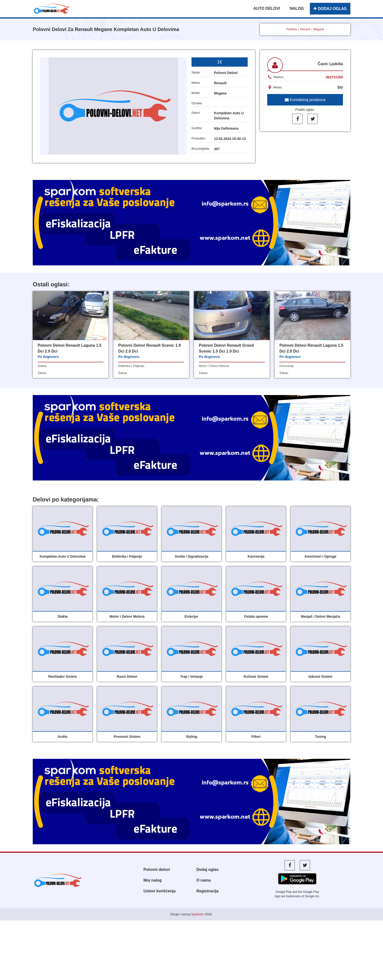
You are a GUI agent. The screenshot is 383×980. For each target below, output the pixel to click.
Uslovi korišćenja (160, 891)
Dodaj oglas (207, 870)
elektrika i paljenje (131, 366)
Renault (305, 29)
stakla (42, 366)
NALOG (297, 8)
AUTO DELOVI (267, 8)
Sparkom (197, 914)
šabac (42, 373)
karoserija (287, 366)
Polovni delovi (157, 870)
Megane (319, 29)
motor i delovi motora (214, 366)
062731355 (334, 77)
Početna (291, 29)
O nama (204, 880)
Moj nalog (153, 880)
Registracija (207, 891)
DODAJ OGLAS (330, 9)
